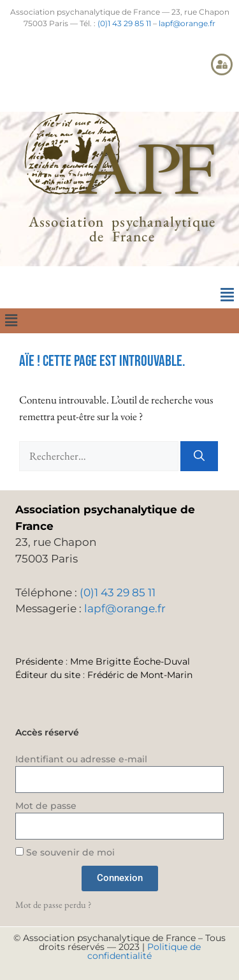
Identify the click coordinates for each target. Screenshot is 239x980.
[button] (227, 295)
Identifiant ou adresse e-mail (81, 759)
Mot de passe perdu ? (53, 904)
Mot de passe (46, 806)
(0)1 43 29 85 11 (124, 23)
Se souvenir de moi (65, 852)
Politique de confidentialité (144, 951)
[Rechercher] (199, 456)
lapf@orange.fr (187, 23)
